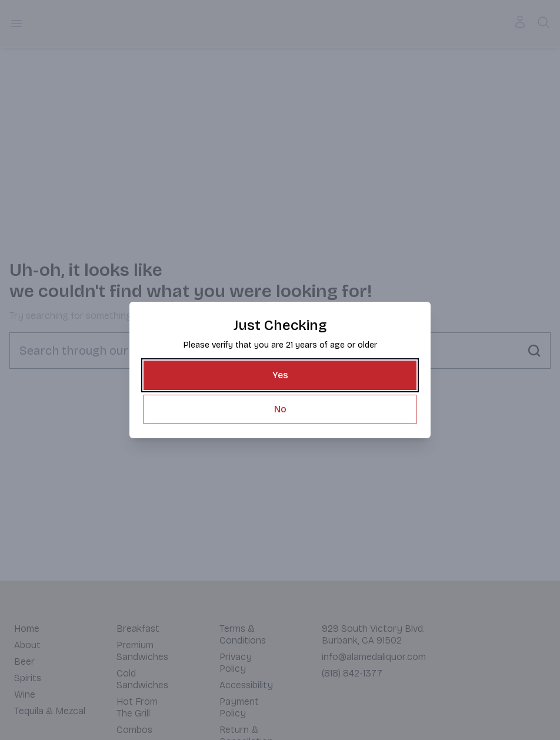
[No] (280, 409)
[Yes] (280, 375)
